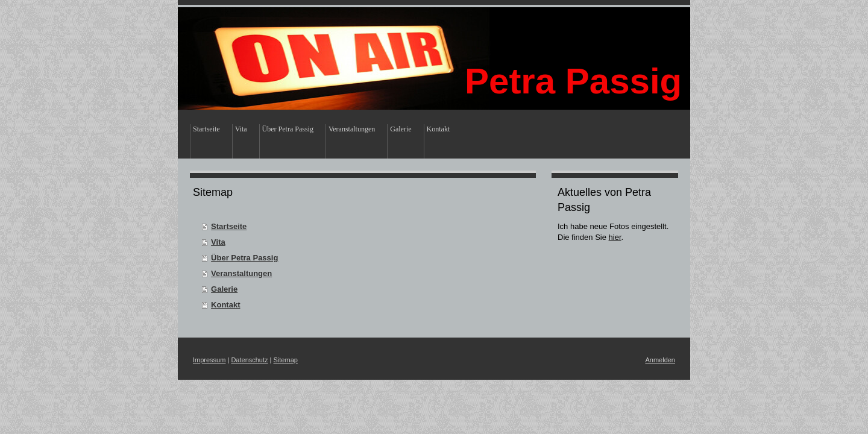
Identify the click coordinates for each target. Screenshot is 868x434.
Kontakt (225, 305)
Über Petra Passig (244, 258)
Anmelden (660, 360)
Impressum (209, 360)
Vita (218, 242)
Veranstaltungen (241, 273)
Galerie (224, 289)
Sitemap (286, 360)
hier (615, 237)
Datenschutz (249, 360)
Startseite (229, 226)
